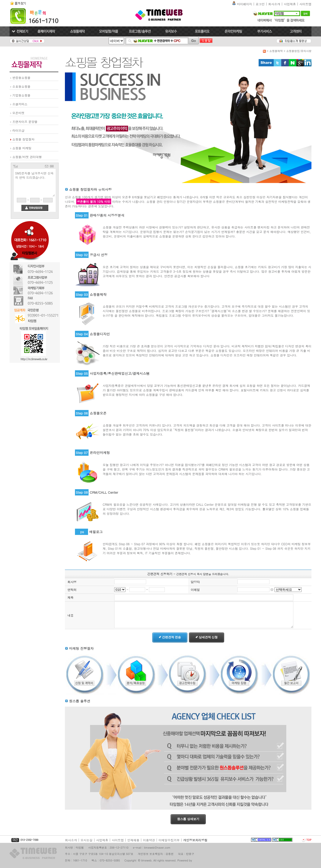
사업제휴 (290, 4)
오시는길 (87, 840)
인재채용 (133, 840)
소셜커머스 (20, 104)
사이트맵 (305, 4)
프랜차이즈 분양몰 (25, 122)
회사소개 (274, 4)
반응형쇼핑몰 (21, 78)
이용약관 (149, 840)
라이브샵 (18, 130)
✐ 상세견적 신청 (207, 637)
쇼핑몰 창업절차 (23, 139)
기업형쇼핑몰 (21, 95)
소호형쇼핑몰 (21, 86)
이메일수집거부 (169, 840)
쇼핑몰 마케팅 (22, 148)
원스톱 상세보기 (188, 819)
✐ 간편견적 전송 (170, 637)
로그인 (260, 4)
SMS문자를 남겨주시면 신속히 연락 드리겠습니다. (35, 184)
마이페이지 (245, 4)
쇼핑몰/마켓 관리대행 (27, 157)
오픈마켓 (18, 113)
